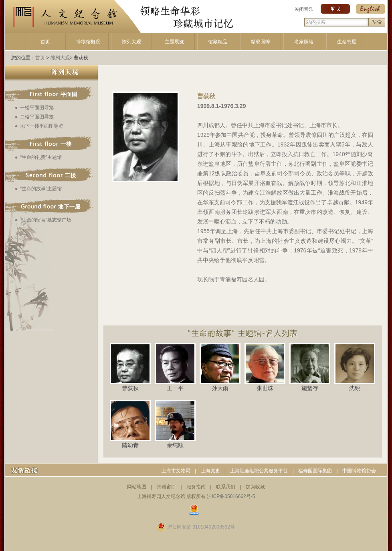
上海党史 (210, 471)
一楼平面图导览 (37, 108)
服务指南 (196, 487)
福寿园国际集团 (315, 471)
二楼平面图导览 (37, 117)
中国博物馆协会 (359, 471)
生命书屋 (347, 42)
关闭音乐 (304, 9)
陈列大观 (131, 42)
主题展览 (174, 42)
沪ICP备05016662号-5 (231, 496)
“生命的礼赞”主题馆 (41, 157)
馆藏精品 (218, 42)
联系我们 (226, 487)
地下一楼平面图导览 (42, 126)
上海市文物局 (176, 471)
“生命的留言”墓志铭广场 (46, 220)
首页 (45, 42)
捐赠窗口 (166, 487)
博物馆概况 (88, 42)
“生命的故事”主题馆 (41, 189)
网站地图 (137, 487)
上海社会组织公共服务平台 (259, 471)
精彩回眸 (261, 42)
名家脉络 (304, 42)
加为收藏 (255, 487)
